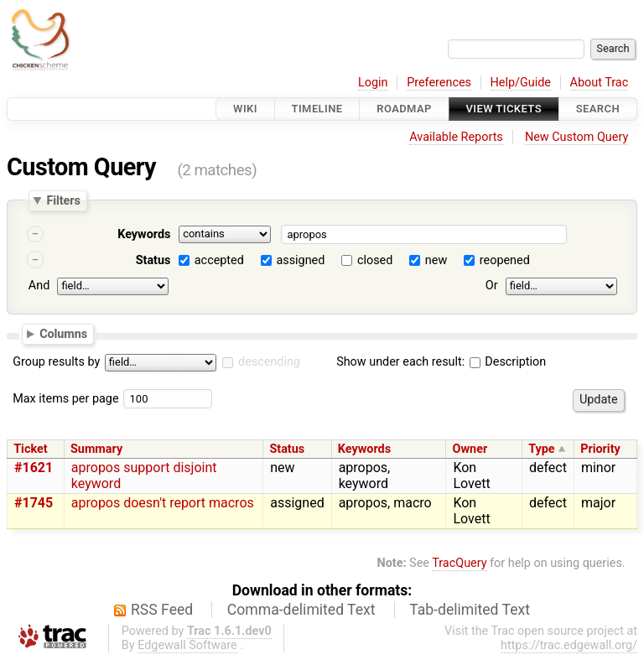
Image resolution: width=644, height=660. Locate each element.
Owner (470, 449)
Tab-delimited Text (470, 610)
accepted (219, 260)
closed (375, 260)
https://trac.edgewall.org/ (569, 645)
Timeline (317, 109)
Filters (63, 200)
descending (269, 362)
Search (598, 109)
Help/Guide (521, 83)
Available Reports (456, 137)
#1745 (34, 503)
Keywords (144, 234)
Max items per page (65, 399)
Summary (96, 449)
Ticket (30, 449)
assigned (300, 260)
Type (541, 449)
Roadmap (404, 109)
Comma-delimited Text (301, 610)
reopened (505, 260)
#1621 (34, 468)
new (436, 260)
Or (492, 286)
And (39, 286)
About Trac (600, 83)
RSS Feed (162, 610)
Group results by (56, 362)
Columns (63, 333)
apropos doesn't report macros (163, 503)
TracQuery (459, 563)
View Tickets (504, 109)
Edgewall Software (187, 645)
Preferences (439, 83)
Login (373, 83)
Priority (600, 449)
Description (508, 362)
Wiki (245, 109)
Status (153, 260)
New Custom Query (576, 137)
